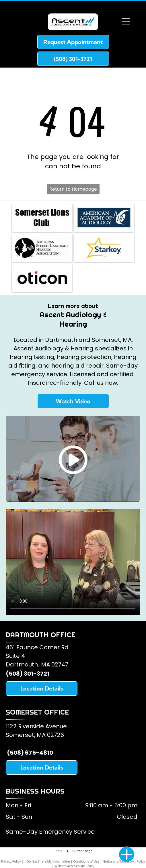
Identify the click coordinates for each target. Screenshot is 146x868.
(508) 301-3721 (28, 674)
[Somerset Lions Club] (42, 218)
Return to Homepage (73, 189)
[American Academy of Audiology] (104, 218)
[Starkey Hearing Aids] (104, 248)
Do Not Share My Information (48, 861)
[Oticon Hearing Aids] (42, 278)
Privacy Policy (11, 861)
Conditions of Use (86, 861)
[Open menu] (126, 22)
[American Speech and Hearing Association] (42, 248)
